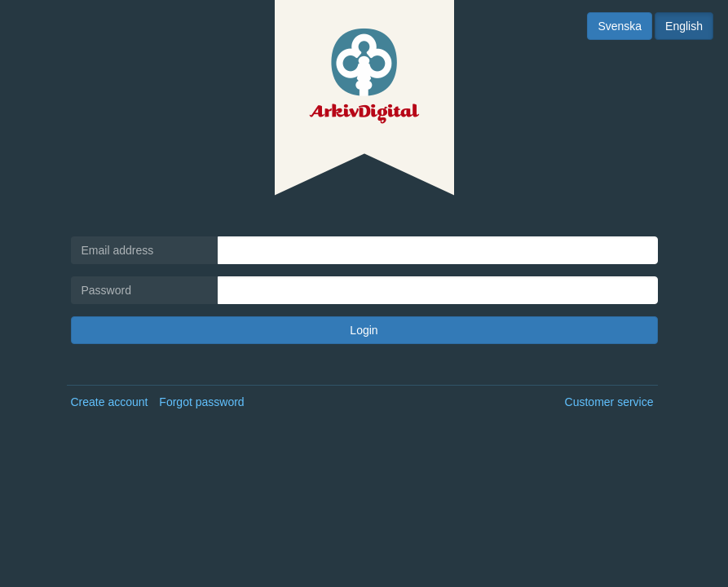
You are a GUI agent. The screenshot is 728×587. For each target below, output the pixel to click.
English (684, 26)
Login (364, 330)
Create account (110, 402)
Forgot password (201, 402)
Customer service (609, 402)
